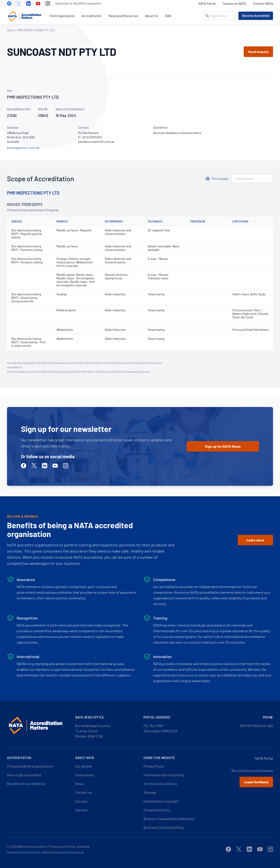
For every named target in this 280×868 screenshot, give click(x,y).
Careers (81, 810)
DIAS (168, 16)
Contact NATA (263, 4)
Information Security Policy (164, 775)
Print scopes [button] (220, 179)
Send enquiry (258, 52)
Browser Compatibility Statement (169, 819)
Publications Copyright (161, 801)
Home (11, 30)
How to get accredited (24, 775)
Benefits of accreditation (26, 784)
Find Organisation (62, 16)
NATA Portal (207, 4)
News (80, 784)
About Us (151, 16)
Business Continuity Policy (164, 827)
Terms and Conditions (160, 784)
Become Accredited (256, 16)
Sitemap (150, 792)
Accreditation (92, 16)
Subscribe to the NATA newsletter (78, 3)
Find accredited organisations (30, 766)
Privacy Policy (154, 766)
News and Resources (123, 16)
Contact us (84, 792)
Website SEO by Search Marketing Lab (63, 852)
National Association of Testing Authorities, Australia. (54, 846)
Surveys (81, 801)
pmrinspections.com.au (23, 148)
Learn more (255, 540)
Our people (84, 766)
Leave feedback (256, 782)
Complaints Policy (157, 810)
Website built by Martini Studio (24, 852)
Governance (85, 775)
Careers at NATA (234, 4)
